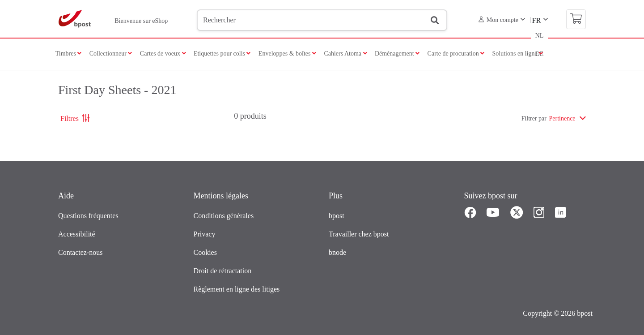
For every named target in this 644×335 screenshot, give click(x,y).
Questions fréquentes (88, 216)
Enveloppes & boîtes (287, 54)
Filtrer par (534, 118)
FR (537, 20)
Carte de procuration (456, 54)
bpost (337, 216)
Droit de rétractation (223, 271)
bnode (337, 252)
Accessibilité (77, 234)
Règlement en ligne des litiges (237, 289)
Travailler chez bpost (359, 234)
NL (540, 36)
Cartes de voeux (163, 54)
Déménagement (397, 54)
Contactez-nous (80, 252)
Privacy (205, 234)
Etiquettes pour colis (222, 54)
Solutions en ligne (518, 54)
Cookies (205, 252)
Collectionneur (111, 54)
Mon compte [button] (498, 20)
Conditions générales (224, 216)
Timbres (69, 54)
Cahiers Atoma (345, 54)
